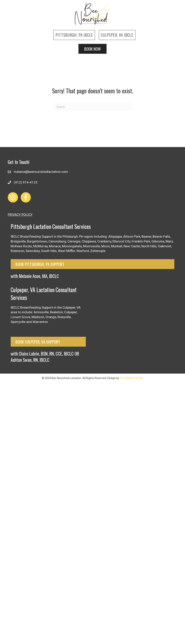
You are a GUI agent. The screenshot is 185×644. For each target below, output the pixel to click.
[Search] (93, 107)
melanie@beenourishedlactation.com (41, 172)
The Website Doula (131, 378)
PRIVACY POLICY (20, 215)
